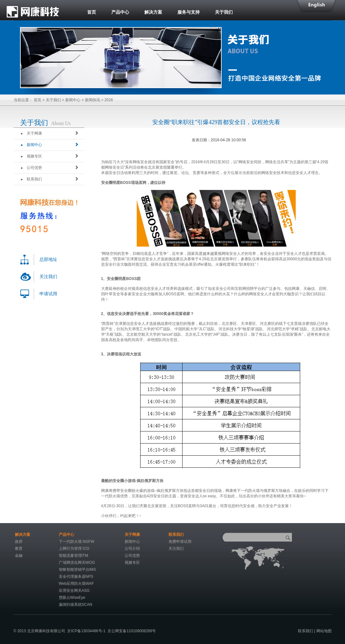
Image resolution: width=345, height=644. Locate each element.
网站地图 (324, 631)
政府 (19, 542)
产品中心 (120, 12)
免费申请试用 (180, 542)
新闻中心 (73, 100)
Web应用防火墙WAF (76, 584)
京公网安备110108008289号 (132, 631)
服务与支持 (189, 12)
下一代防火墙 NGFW (77, 542)
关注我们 (48, 277)
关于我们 (224, 12)
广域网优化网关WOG (77, 563)
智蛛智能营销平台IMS (77, 570)
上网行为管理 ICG (74, 549)
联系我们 (31, 179)
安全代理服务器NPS (76, 577)
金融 (19, 556)
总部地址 (48, 259)
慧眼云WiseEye (72, 598)
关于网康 (31, 133)
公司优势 (31, 168)
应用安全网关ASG (74, 591)
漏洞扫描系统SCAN (76, 605)
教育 (19, 549)
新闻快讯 (93, 100)
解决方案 (153, 12)
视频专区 (31, 156)
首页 (92, 12)
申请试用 (48, 294)
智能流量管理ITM (74, 556)
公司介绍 (132, 549)
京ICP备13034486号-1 (86, 631)
